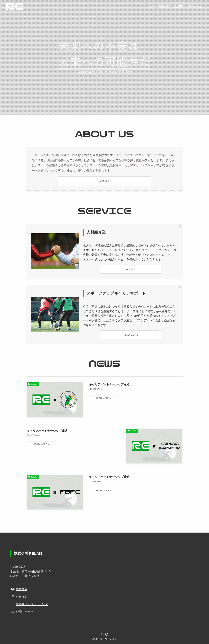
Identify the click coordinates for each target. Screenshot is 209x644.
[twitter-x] (102, 634)
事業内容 (19, 589)
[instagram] (107, 634)
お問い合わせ (22, 612)
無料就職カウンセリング (29, 604)
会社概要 (19, 597)
